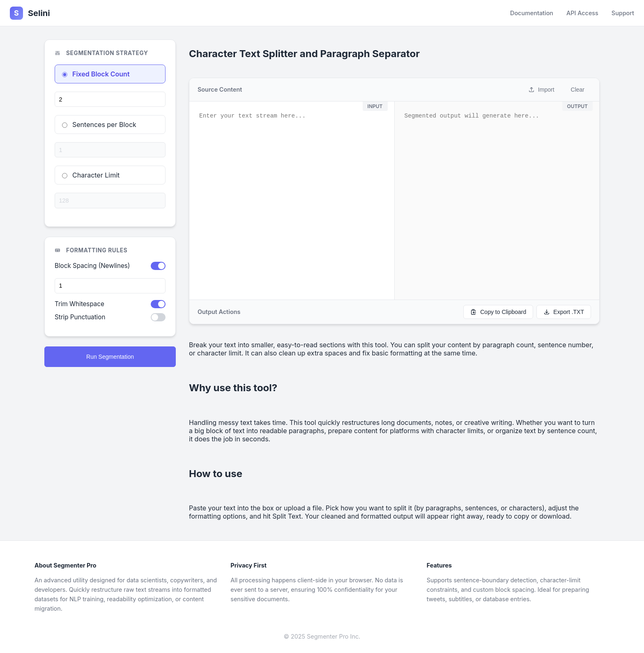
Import (541, 90)
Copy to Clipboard (498, 312)
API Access (582, 13)
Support (623, 13)
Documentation (532, 13)
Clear (578, 90)
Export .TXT (564, 312)
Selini (30, 13)
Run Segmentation (110, 357)
